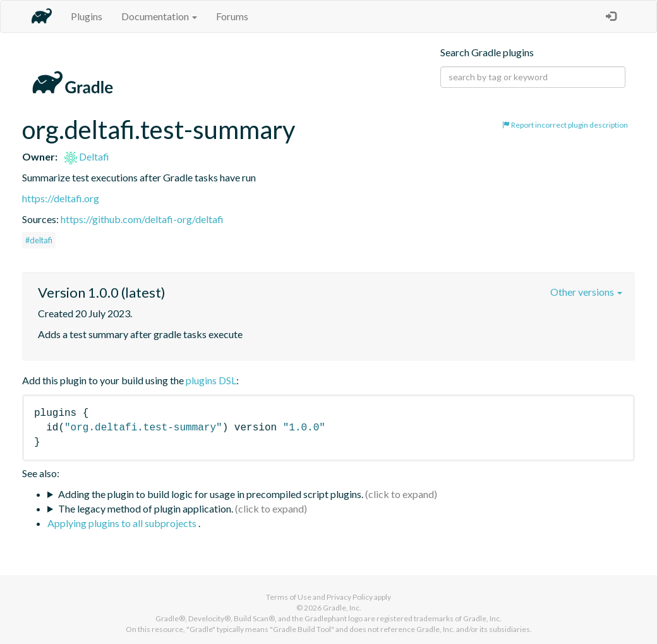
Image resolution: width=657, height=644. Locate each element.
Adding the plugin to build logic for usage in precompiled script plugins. (211, 494)
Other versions (586, 292)
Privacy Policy (350, 597)
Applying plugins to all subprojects (123, 523)
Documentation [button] (159, 16)
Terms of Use (289, 597)
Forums (232, 16)
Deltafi (87, 156)
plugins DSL (211, 380)
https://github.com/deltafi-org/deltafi (142, 219)
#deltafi (39, 240)
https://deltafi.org (61, 198)
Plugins (87, 16)
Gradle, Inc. (342, 608)
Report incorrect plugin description (565, 125)
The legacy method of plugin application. (146, 508)
